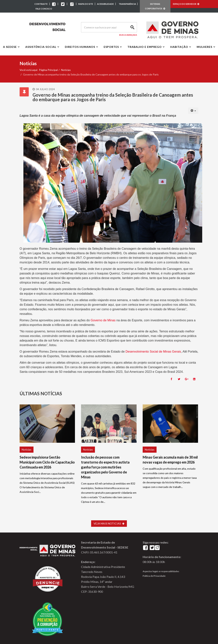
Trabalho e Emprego (145, 47)
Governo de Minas (103, 320)
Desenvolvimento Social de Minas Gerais (153, 352)
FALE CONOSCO (44, 9)
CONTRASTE (41, 4)
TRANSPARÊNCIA (127, 4)
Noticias (66, 70)
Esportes (111, 47)
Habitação (179, 47)
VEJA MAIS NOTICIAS (109, 523)
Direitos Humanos (80, 47)
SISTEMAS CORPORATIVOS (155, 6)
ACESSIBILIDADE (106, 4)
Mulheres (204, 47)
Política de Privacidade (154, 576)
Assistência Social (41, 47)
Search (132, 27)
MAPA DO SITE (86, 4)
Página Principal (48, 70)
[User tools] (193, 111)
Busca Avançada (128, 35)
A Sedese (10, 47)
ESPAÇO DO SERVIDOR (186, 4)
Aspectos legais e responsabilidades (161, 571)
